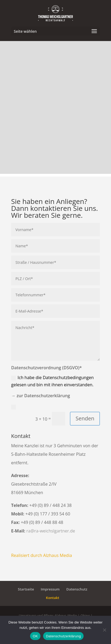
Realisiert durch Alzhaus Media (42, 555)
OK (35, 636)
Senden (85, 418)
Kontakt (53, 598)
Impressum (50, 589)
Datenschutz (77, 589)
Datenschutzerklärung (63, 636)
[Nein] (104, 630)
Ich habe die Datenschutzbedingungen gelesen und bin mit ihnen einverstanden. (52, 381)
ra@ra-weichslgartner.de (51, 531)
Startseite (26, 589)
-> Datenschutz (29, 407)
